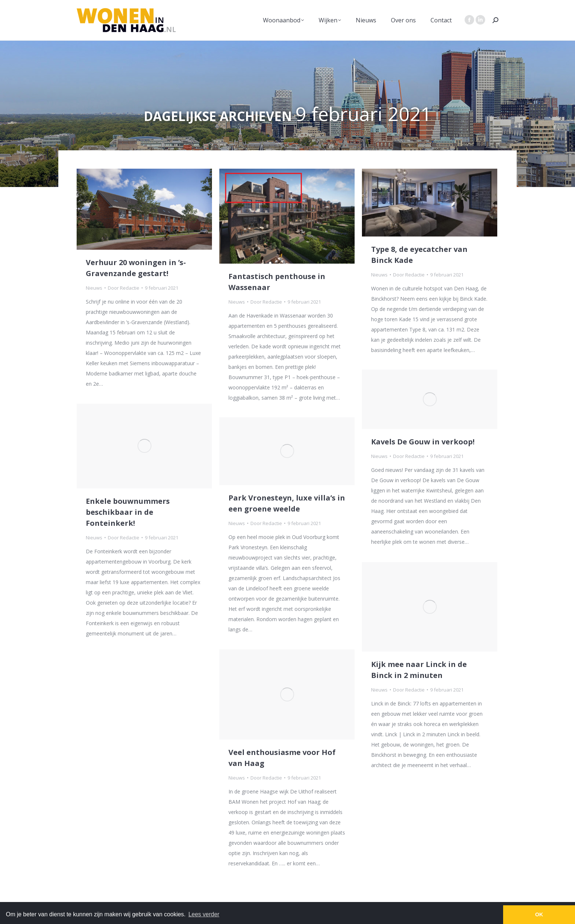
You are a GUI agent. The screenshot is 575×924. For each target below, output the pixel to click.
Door (124, 288)
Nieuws (94, 288)
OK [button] (539, 914)
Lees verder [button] (204, 914)
